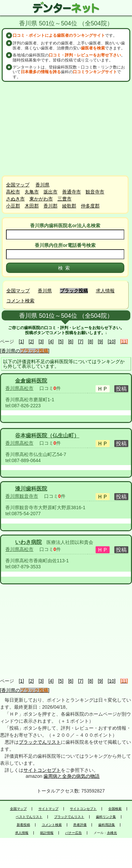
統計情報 (47, 833)
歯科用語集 (107, 825)
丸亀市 (32, 192)
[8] (91, 341)
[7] (81, 341)
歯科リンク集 (106, 817)
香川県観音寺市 (22, 496)
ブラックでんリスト (40, 742)
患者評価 (80, 825)
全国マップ (18, 185)
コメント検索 (20, 301)
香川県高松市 (19, 388)
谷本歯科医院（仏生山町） (47, 436)
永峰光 (112, 833)
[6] (71, 341)
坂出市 (50, 192)
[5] (61, 341)
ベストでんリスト (29, 817)
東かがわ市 (41, 199)
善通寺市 (72, 192)
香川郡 (50, 206)
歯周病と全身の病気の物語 (72, 776)
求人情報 (105, 291)
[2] (31, 341)
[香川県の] (25, 351)
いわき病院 (28, 542)
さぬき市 (15, 199)
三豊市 (64, 199)
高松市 (13, 192)
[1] (21, 341)
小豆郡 (13, 206)
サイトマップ (48, 809)
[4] (51, 341)
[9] (101, 341)
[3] (41, 341)
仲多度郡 (90, 206)
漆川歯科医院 (31, 489)
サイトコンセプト (42, 770)
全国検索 (115, 809)
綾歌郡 (69, 206)
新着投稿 (23, 825)
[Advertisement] (67, 129)
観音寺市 (95, 192)
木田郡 (32, 206)
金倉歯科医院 (31, 381)
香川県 (42, 185)
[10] (111, 341)
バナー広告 (74, 833)
